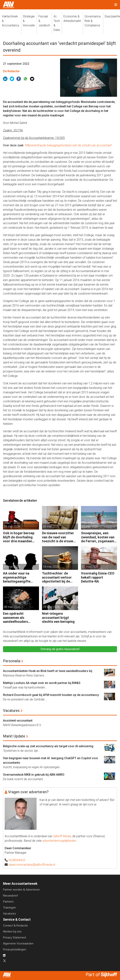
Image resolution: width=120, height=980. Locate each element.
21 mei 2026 (12, 567)
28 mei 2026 (12, 526)
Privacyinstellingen (15, 949)
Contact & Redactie (15, 926)
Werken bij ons (12, 932)
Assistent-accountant (18, 721)
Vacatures (11, 711)
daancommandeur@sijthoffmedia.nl (32, 865)
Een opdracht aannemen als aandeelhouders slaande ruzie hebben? (20, 618)
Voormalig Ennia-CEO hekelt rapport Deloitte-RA (98, 577)
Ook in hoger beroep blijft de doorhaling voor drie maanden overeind (19, 537)
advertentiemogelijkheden (59, 841)
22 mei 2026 (90, 526)
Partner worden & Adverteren (21, 890)
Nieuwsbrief (10, 896)
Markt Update (14, 736)
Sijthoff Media (62, 836)
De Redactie (11, 71)
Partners (8, 902)
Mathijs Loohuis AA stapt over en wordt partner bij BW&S (42, 683)
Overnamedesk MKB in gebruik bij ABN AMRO (34, 775)
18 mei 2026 (51, 567)
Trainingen (9, 908)
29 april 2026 (51, 607)
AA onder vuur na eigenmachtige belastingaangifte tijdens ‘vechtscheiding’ (17, 577)
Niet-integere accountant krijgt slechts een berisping (58, 618)
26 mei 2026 (51, 526)
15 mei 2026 (90, 567)
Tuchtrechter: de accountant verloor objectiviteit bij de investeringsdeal (57, 577)
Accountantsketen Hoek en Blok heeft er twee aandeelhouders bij (48, 671)
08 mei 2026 (12, 607)
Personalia (12, 661)
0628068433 (17, 860)
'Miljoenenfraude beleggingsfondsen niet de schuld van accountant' (68, 145)
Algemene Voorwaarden (18, 944)
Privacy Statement (15, 938)
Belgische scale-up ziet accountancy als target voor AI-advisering (48, 746)
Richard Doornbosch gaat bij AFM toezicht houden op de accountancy (51, 695)
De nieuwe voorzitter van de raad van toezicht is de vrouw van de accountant (58, 537)
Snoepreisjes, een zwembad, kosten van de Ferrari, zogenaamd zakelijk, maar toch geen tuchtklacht (99, 537)
